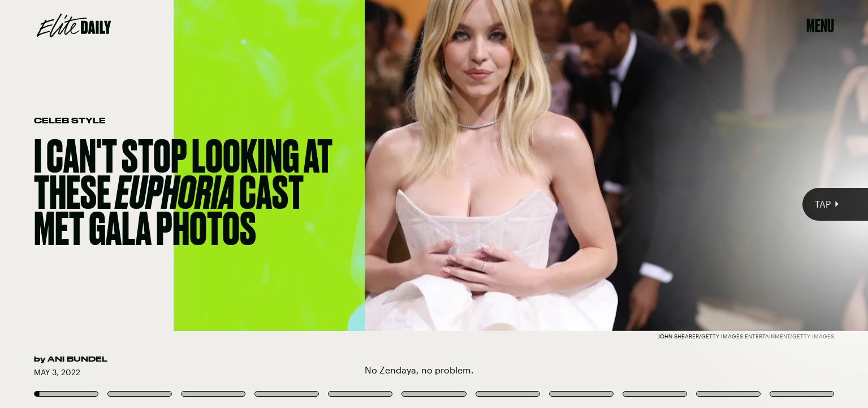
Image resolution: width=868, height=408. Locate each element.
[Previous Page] (143, 204)
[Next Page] (577, 204)
